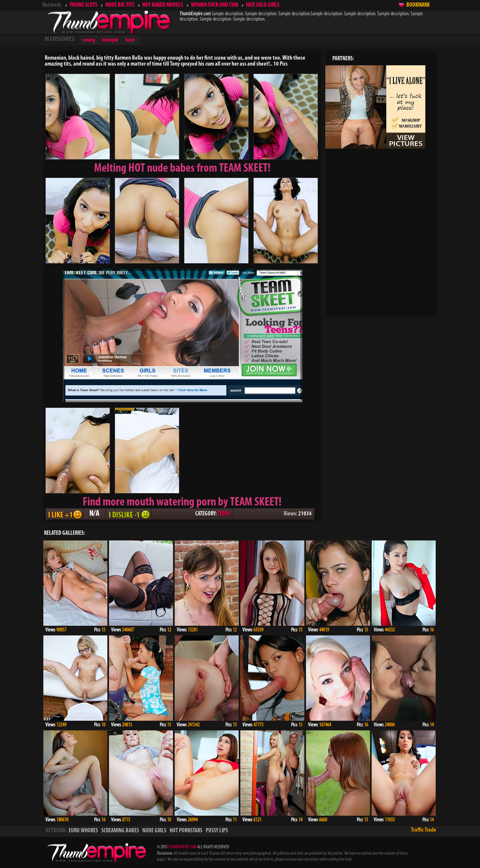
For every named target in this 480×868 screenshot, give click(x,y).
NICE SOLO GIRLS (263, 5)
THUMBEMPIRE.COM (182, 847)
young (89, 40)
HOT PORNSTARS (186, 831)
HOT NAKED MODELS (163, 5)
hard (130, 40)
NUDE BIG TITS (120, 5)
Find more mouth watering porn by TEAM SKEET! (182, 502)
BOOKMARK (418, 5)
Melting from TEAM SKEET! (182, 169)
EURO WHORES (83, 831)
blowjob (110, 40)
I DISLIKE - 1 (128, 514)
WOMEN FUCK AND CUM (214, 5)
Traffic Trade (424, 830)
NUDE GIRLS (154, 831)
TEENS (224, 514)
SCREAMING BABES (120, 831)
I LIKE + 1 (64, 514)
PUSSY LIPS (217, 831)
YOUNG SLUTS (83, 5)
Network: (52, 5)
